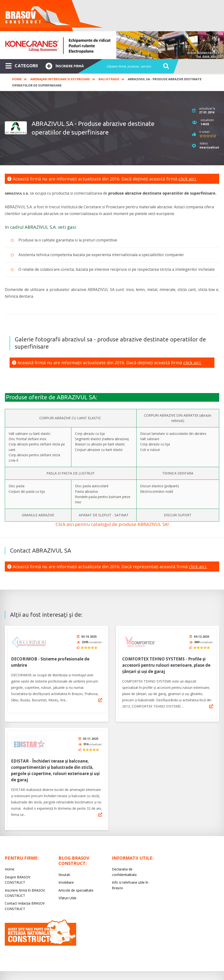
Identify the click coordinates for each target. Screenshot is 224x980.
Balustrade (109, 79)
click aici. (188, 179)
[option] (112, 45)
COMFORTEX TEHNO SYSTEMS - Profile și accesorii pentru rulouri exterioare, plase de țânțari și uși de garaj (166, 663)
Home (17, 79)
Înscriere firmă (65, 65)
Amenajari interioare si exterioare (60, 79)
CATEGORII (22, 65)
